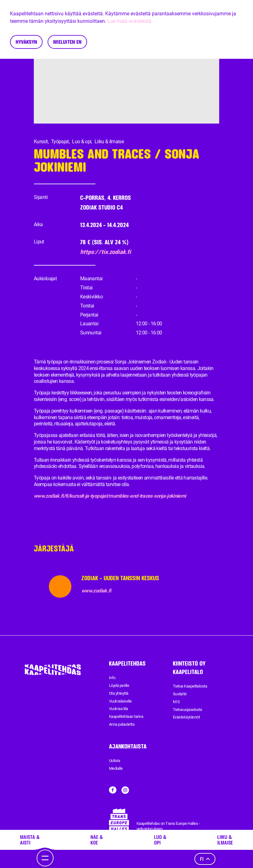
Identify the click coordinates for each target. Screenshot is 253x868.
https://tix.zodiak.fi (106, 252)
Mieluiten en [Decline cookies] (67, 42)
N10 (176, 702)
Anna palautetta (122, 724)
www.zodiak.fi (96, 591)
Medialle (116, 768)
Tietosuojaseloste (187, 710)
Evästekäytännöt (186, 717)
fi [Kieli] (205, 859)
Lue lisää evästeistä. (130, 21)
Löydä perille (119, 685)
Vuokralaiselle (120, 701)
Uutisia (114, 761)
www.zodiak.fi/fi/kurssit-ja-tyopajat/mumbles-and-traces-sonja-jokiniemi (110, 496)
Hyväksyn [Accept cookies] (26, 42)
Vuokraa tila (119, 709)
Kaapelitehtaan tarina (126, 716)
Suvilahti (180, 694)
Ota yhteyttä (119, 693)
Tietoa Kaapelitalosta (190, 686)
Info (112, 678)
